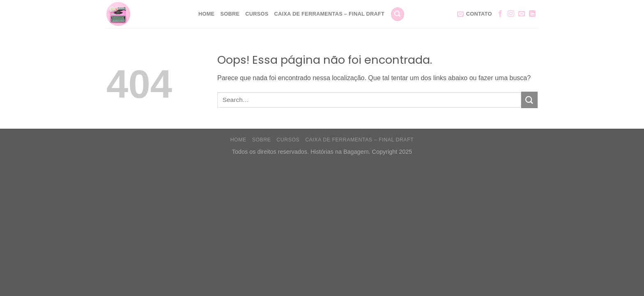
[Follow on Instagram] (511, 14)
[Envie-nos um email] (522, 14)
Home (206, 14)
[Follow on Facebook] (500, 14)
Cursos (257, 14)
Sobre (230, 14)
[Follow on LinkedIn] (532, 14)
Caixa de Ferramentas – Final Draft (330, 14)
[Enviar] (529, 100)
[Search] (398, 14)
